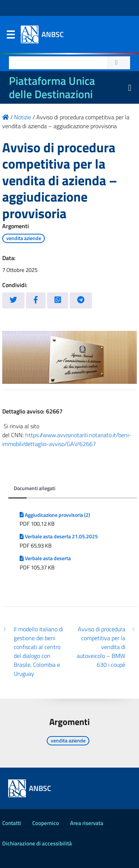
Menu (10, 36)
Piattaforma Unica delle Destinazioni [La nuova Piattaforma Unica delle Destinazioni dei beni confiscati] (52, 87)
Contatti (12, 823)
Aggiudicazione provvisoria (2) (55, 515)
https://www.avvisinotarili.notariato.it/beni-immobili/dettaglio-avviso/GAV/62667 (67, 439)
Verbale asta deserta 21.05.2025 (59, 536)
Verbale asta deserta (45, 558)
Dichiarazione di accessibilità (37, 843)
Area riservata (87, 823)
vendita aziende (24, 238)
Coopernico (46, 823)
